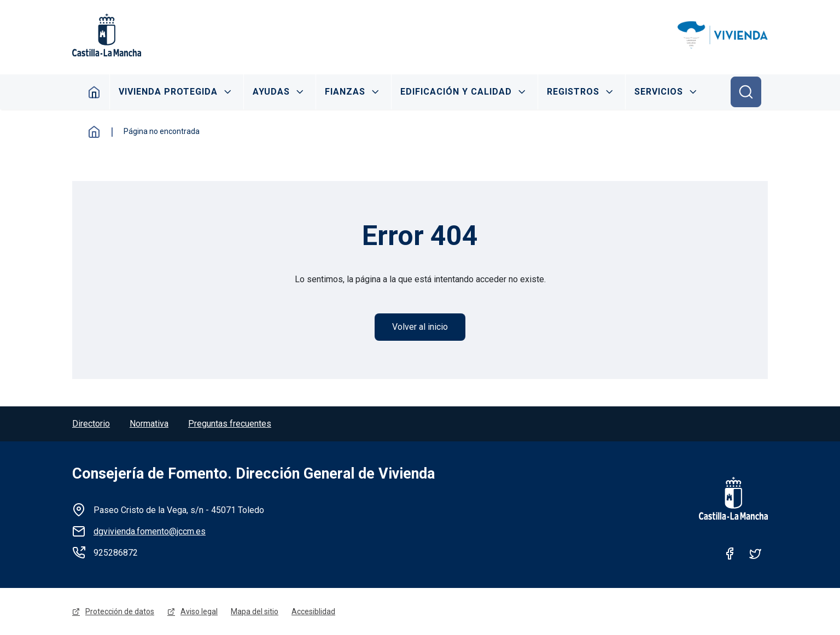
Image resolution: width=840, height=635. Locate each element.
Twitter (755, 554)
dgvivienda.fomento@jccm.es (150, 531)
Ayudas (271, 92)
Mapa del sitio (255, 611)
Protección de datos (120, 611)
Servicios (659, 92)
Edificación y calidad (456, 92)
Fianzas (345, 92)
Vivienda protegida (168, 92)
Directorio (91, 424)
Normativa (149, 424)
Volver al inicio (420, 327)
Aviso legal (199, 611)
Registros (573, 92)
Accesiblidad (313, 611)
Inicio (94, 92)
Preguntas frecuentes (230, 424)
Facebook (730, 554)
